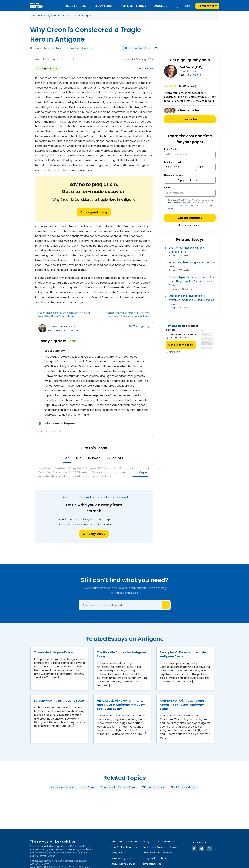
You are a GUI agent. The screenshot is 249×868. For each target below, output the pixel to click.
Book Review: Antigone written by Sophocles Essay (187, 250)
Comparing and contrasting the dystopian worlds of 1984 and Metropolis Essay (191, 300)
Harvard (94, 458)
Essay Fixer (117, 853)
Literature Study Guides (124, 841)
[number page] (190, 180)
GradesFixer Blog (152, 864)
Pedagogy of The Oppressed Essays (118, 787)
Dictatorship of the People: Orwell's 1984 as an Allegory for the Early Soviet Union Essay (191, 281)
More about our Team (51, 432)
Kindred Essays (88, 787)
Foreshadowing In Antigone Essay (59, 701)
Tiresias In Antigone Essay (53, 652)
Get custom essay (181, 345)
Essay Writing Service (123, 858)
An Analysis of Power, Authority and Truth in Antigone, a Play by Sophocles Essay (121, 705)
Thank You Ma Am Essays (184, 787)
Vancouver (115, 458)
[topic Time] (206, 167)
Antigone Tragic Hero (68, 48)
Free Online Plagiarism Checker (161, 847)
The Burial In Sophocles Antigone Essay (121, 654)
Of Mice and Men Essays (154, 787)
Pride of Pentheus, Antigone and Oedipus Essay (192, 264)
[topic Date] (179, 167)
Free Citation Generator (124, 847)
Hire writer (190, 119)
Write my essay (94, 534)
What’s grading (141, 326)
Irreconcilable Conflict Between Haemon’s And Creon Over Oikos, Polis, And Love (64, 314)
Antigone (87, 16)
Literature (72, 16)
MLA (79, 458)
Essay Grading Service (123, 864)
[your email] (190, 193)
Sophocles (87, 48)
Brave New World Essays (62, 787)
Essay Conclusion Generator (159, 841)
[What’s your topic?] (190, 155)
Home (36, 16)
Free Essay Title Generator (158, 853)
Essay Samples (53, 16)
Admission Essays (133, 6)
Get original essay (94, 212)
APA (67, 458)
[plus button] (212, 180)
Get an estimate (190, 218)
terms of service (175, 203)
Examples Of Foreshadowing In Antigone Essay (183, 654)
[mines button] (168, 180)
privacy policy (193, 203)
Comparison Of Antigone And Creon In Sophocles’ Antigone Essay (182, 705)
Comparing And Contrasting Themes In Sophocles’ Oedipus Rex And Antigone (128, 314)
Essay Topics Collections (157, 858)
